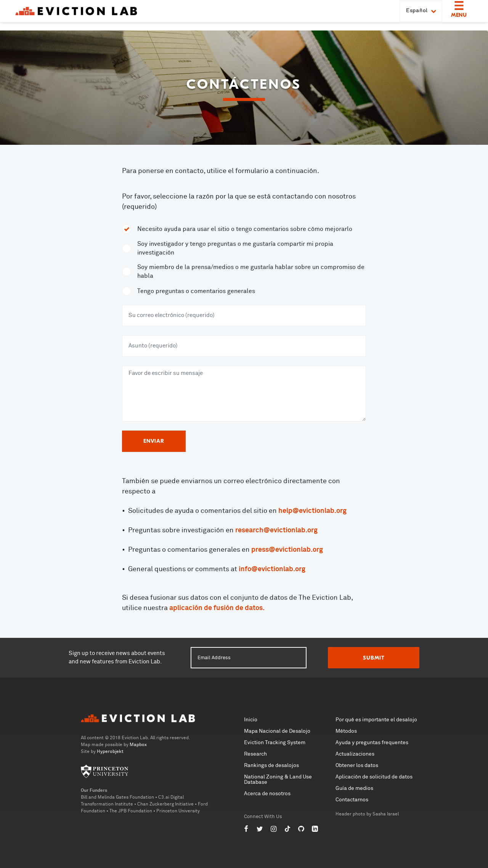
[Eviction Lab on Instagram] (274, 829)
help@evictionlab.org (312, 511)
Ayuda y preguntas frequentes (372, 743)
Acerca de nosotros (267, 794)
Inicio (251, 720)
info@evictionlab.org (272, 569)
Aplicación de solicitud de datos (374, 777)
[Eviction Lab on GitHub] (301, 829)
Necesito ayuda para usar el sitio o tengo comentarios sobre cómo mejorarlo (245, 229)
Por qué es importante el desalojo (376, 720)
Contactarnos (352, 800)
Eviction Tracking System (275, 743)
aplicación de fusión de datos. (217, 608)
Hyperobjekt (110, 752)
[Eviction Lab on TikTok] (287, 829)
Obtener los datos (357, 766)
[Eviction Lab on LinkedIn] (315, 829)
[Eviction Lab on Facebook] (246, 829)
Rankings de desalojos (271, 766)
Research (255, 754)
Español (421, 15)
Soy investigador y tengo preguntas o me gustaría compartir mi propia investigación (235, 248)
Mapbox (138, 745)
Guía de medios (354, 788)
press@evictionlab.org (287, 550)
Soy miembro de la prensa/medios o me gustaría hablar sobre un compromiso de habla (251, 271)
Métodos (346, 731)
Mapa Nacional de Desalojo (277, 731)
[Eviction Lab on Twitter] (260, 829)
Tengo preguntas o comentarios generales (196, 291)
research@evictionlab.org (276, 530)
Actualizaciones (355, 754)
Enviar (154, 441)
